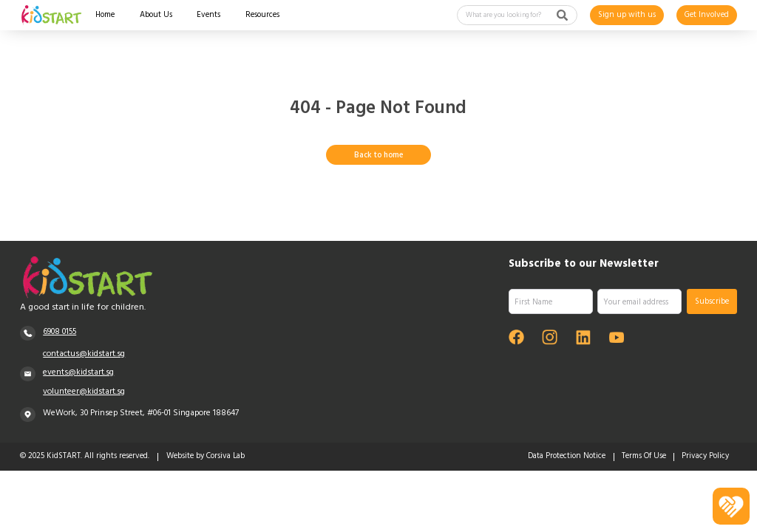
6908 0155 (60, 332)
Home (105, 17)
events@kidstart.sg (78, 373)
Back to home (378, 156)
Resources (262, 17)
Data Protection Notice (567, 457)
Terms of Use (644, 457)
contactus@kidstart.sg (84, 355)
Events (208, 17)
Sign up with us (627, 15)
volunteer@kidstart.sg (84, 392)
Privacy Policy (705, 457)
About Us (156, 17)
